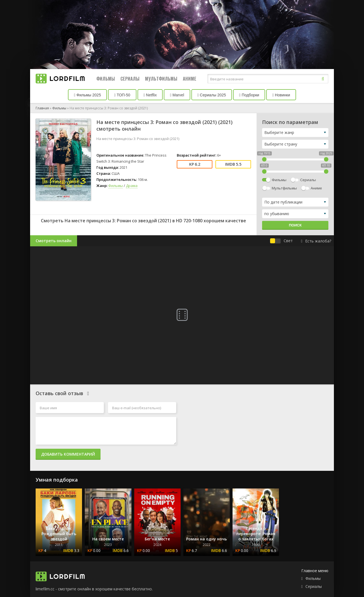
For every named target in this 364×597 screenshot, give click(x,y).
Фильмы (106, 79)
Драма (132, 186)
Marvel (177, 95)
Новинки (281, 95)
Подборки (249, 95)
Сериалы (130, 79)
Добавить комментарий (68, 454)
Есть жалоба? (316, 241)
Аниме (190, 79)
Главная (42, 108)
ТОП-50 (122, 95)
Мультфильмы (161, 79)
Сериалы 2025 (212, 95)
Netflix (150, 95)
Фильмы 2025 (88, 95)
